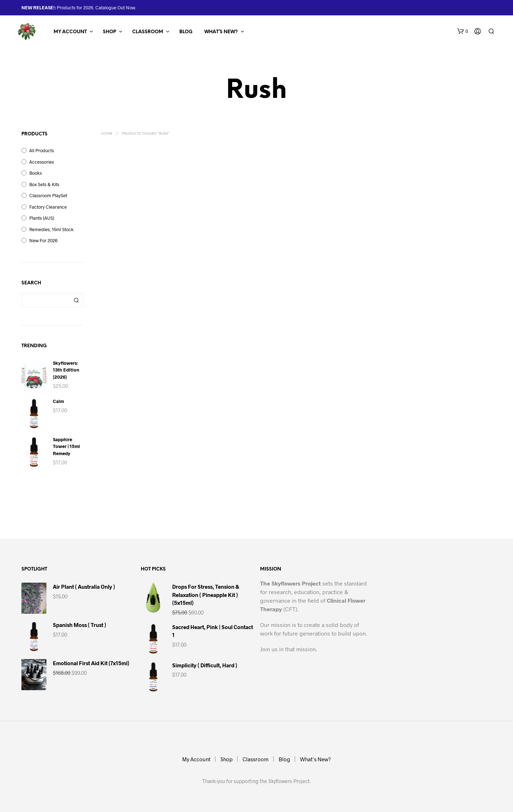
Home (107, 134)
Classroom (148, 32)
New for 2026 (43, 240)
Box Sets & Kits (44, 184)
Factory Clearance (48, 207)
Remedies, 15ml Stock (51, 229)
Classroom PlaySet (48, 195)
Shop (109, 32)
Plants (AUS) (42, 218)
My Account (70, 32)
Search (76, 300)
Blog (186, 32)
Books (36, 173)
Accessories (42, 162)
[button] (463, 31)
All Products (42, 150)
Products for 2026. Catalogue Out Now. (96, 8)
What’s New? (221, 32)
